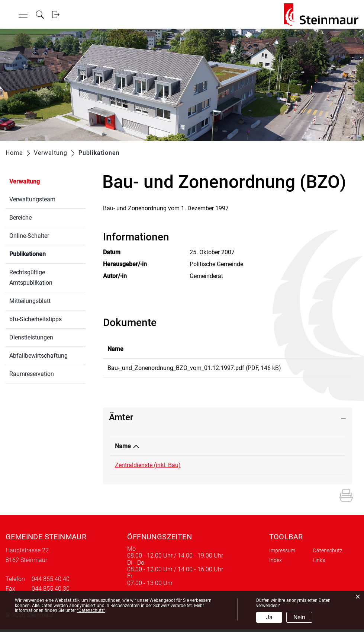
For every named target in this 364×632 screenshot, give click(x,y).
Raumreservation (32, 374)
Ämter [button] (121, 420)
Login (56, 15)
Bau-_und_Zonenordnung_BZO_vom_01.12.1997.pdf (176, 368)
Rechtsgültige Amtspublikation (31, 277)
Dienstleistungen (31, 337)
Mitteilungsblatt (30, 301)
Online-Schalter (29, 236)
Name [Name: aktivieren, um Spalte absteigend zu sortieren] (123, 449)
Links (319, 563)
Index (276, 563)
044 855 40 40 (51, 582)
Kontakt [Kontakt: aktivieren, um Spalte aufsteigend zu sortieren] (273, 449)
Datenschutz (328, 553)
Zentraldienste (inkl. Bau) (148, 468)
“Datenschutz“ (91, 610)
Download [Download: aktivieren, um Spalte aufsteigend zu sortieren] (326, 349)
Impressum (282, 553)
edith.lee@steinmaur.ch (294, 468)
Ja (269, 617)
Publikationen (45, 253)
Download (330, 369)
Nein (299, 617)
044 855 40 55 (225, 468)
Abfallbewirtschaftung (38, 356)
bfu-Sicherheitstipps (36, 319)
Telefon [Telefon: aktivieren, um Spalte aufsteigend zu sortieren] (216, 449)
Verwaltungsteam (32, 199)
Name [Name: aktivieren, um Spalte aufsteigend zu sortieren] (115, 349)
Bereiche (20, 218)
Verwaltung (25, 181)
